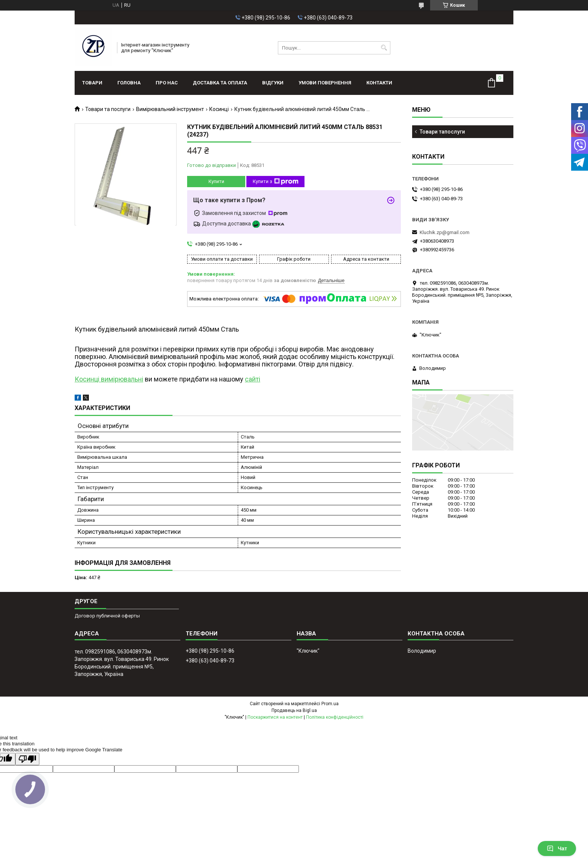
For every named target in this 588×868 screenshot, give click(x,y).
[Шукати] (384, 48)
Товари (92, 83)
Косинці (219, 109)
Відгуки (273, 83)
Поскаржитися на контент (275, 717)
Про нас (167, 83)
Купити (216, 181)
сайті (253, 379)
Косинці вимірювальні (109, 379)
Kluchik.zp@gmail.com (445, 232)
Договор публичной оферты (107, 616)
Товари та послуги (108, 109)
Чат (557, 848)
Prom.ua (330, 704)
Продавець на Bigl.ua (294, 710)
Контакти (379, 83)
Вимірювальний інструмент (170, 109)
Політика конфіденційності (335, 717)
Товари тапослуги (442, 132)
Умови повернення (325, 83)
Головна (129, 83)
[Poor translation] (27, 759)
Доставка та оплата (220, 83)
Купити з (276, 182)
